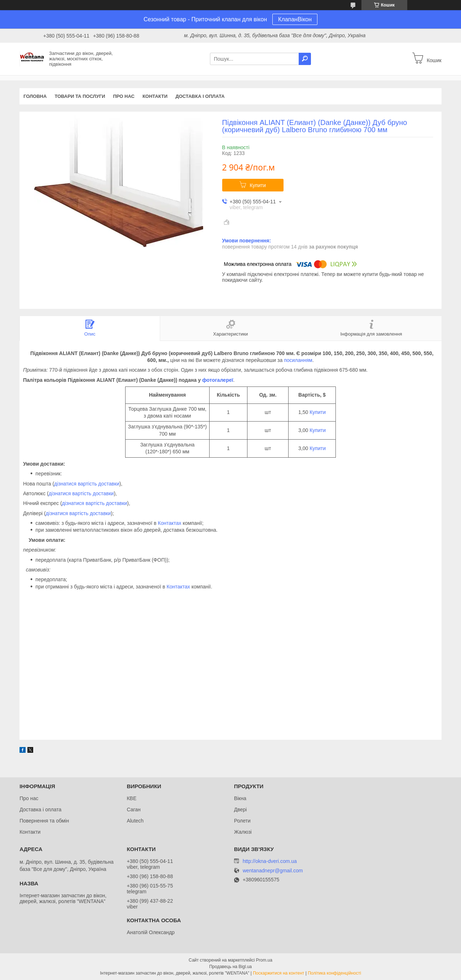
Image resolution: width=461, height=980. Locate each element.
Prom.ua (264, 960)
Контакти (155, 96)
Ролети (242, 821)
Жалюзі (243, 832)
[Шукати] (305, 59)
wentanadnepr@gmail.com (273, 871)
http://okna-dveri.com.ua (270, 861)
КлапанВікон (295, 19)
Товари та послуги (80, 96)
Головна (35, 96)
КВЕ (131, 798)
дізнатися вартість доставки (87, 484)
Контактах (170, 523)
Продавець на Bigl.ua (230, 967)
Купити (258, 185)
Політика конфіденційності (334, 973)
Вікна (240, 798)
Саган (133, 810)
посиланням (298, 360)
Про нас (124, 96)
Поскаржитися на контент (278, 973)
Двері (240, 810)
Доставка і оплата (200, 96)
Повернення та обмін (44, 821)
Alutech (135, 821)
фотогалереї (218, 380)
